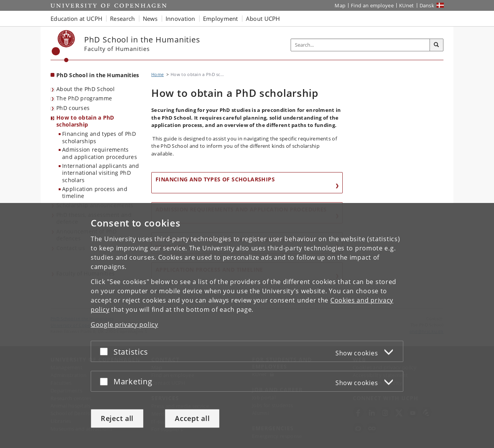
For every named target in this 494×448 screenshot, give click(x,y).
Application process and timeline (95, 193)
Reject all (117, 418)
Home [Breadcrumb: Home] (157, 74)
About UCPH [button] (263, 19)
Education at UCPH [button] (76, 19)
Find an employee (372, 5)
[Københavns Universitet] (63, 46)
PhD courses (73, 108)
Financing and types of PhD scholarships (99, 137)
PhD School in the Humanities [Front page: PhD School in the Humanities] (98, 75)
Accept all (192, 418)
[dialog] (247, 325)
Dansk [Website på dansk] (427, 5)
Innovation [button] (180, 19)
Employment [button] (221, 19)
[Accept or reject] (106, 351)
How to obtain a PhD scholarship (85, 121)
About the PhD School (85, 89)
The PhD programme (84, 98)
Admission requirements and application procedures (100, 153)
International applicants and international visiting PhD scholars (101, 173)
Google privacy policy (124, 325)
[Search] (436, 45)
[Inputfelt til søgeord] (360, 45)
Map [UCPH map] (340, 5)
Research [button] (122, 19)
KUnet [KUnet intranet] (407, 5)
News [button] (150, 19)
